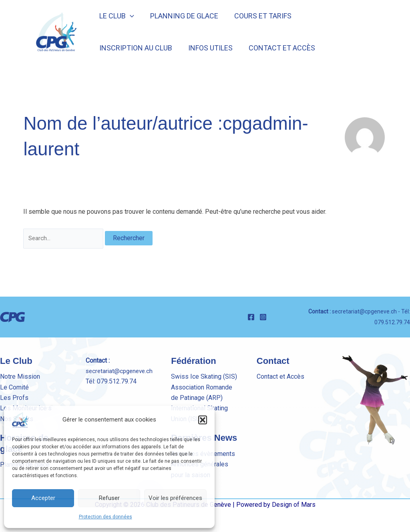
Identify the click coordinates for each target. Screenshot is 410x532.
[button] (203, 420)
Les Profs (14, 398)
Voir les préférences (175, 498)
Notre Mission (20, 376)
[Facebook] (251, 317)
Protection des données (106, 517)
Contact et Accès (280, 376)
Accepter (43, 498)
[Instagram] (263, 317)
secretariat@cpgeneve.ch (364, 311)
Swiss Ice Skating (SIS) (204, 376)
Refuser (109, 498)
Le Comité (14, 387)
